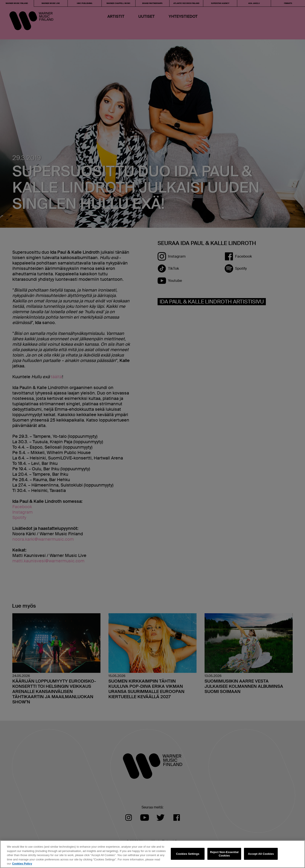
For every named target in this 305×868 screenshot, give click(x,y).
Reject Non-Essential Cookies (224, 854)
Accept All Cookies (261, 854)
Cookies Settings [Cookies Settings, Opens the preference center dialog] (188, 854)
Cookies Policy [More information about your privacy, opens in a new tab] (22, 864)
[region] (152, 854)
